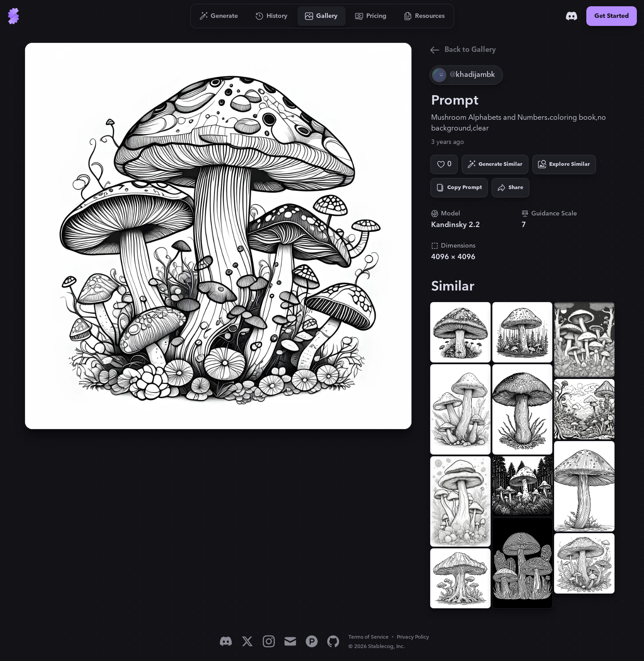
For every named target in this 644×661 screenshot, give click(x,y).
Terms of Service (369, 637)
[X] (247, 641)
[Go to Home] (13, 16)
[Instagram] (269, 641)
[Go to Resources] (424, 16)
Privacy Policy (413, 637)
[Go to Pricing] (371, 16)
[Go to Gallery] (322, 16)
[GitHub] (333, 641)
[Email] (290, 641)
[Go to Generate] (219, 16)
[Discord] (572, 16)
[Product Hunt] (312, 641)
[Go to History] (272, 16)
